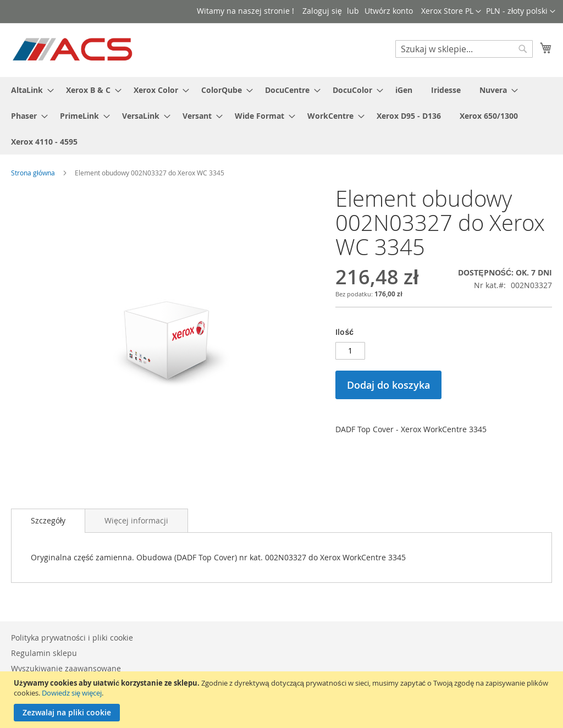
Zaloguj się (322, 11)
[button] (521, 12)
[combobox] (464, 49)
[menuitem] (29, 90)
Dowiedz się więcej (72, 693)
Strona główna (33, 173)
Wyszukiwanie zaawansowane (66, 668)
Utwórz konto (389, 11)
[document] (283, 700)
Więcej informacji (136, 520)
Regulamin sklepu (44, 653)
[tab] (48, 521)
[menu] (281, 116)
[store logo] (73, 49)
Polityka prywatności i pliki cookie (72, 638)
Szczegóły (48, 520)
